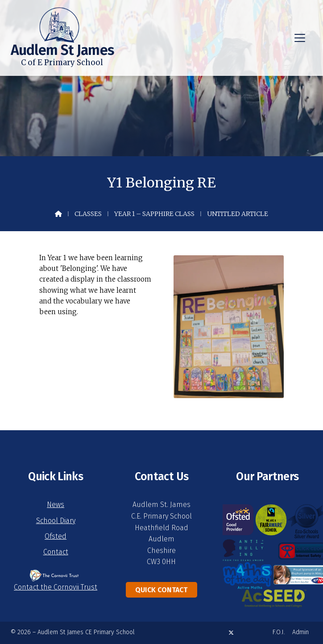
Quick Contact (161, 590)
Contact (56, 552)
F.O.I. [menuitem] (279, 632)
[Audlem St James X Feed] (231, 633)
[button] (300, 38)
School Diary (56, 521)
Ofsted (56, 536)
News (56, 505)
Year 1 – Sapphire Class (154, 214)
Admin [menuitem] (300, 632)
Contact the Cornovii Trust (56, 587)
